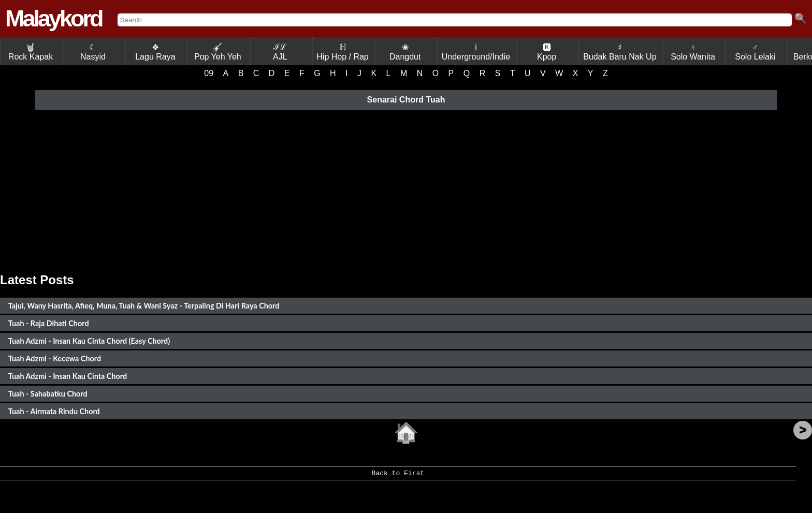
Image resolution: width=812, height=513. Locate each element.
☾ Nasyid (93, 52)
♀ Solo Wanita (693, 52)
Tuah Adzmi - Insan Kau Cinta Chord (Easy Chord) (89, 341)
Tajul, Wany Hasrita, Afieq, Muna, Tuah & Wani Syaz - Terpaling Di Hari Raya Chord (144, 306)
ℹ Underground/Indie (476, 52)
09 (209, 73)
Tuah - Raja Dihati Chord (49, 323)
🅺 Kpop (547, 52)
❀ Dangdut (405, 52)
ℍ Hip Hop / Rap (343, 52)
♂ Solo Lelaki (755, 52)
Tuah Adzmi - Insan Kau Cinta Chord (68, 376)
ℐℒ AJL (280, 52)
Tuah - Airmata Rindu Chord (54, 411)
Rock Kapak (31, 52)
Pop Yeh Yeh (218, 52)
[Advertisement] (406, 190)
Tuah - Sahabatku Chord (48, 394)
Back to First (398, 477)
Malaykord (54, 18)
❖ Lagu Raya (155, 52)
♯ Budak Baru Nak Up (620, 52)
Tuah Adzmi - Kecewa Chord (55, 358)
